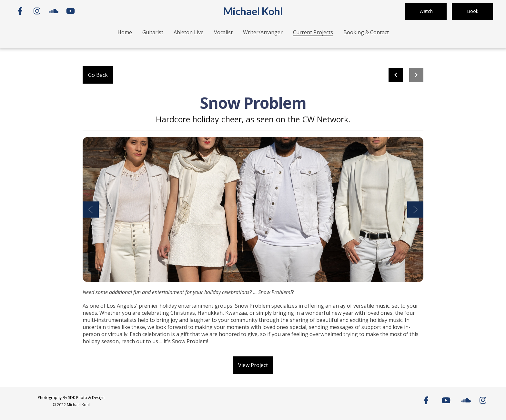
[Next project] (416, 75)
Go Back (98, 75)
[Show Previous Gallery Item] (91, 210)
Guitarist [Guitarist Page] (153, 32)
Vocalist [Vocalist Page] (223, 32)
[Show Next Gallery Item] (415, 210)
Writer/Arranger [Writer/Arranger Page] (263, 32)
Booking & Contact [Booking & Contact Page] (366, 32)
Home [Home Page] (125, 32)
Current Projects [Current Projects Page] (313, 32)
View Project (253, 365)
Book (473, 11)
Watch (426, 11)
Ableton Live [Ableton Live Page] (189, 32)
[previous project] (396, 75)
